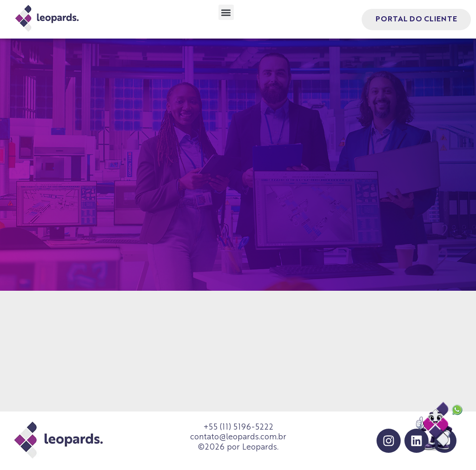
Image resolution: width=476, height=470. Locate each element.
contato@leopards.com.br (238, 437)
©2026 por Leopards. (238, 447)
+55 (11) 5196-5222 (238, 428)
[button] (226, 12)
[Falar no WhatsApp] (440, 427)
